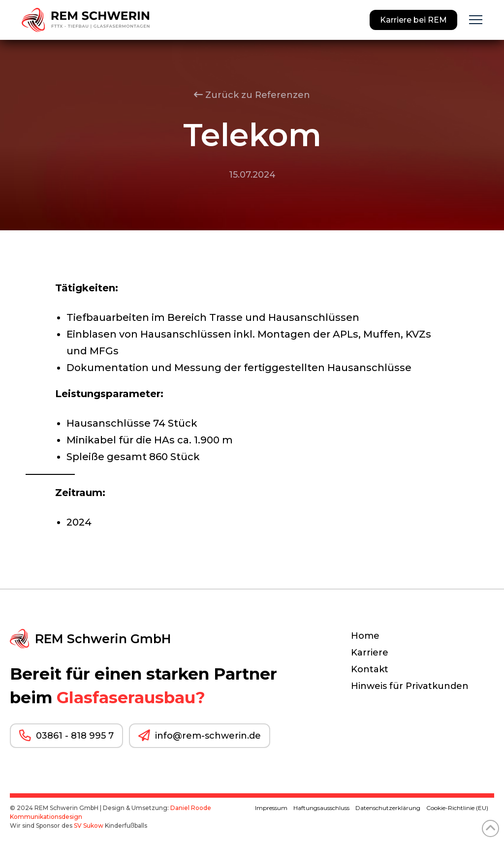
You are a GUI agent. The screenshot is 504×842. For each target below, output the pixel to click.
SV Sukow (89, 826)
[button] (476, 20)
